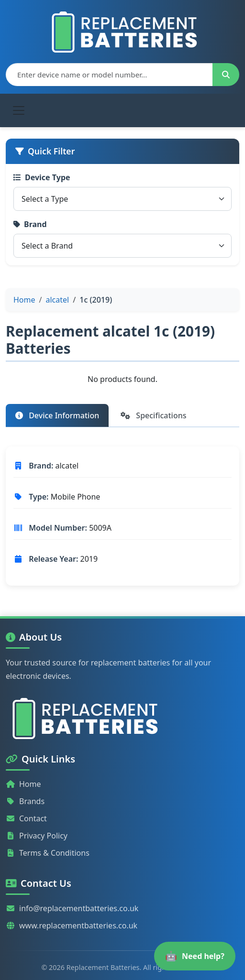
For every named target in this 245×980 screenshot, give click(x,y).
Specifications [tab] (153, 415)
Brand (30, 224)
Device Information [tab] (57, 415)
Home (23, 784)
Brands (25, 801)
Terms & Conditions (48, 853)
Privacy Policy (37, 836)
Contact (26, 818)
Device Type (42, 177)
